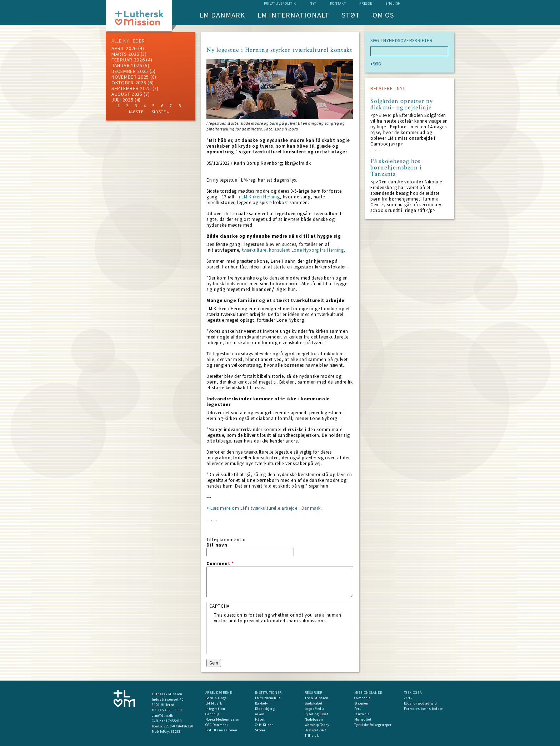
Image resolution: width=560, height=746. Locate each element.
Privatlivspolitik (280, 3)
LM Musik (214, 703)
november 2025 (130, 77)
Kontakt (338, 3)
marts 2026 (125, 54)
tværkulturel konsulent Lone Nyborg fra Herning (292, 250)
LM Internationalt (293, 15)
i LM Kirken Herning (259, 197)
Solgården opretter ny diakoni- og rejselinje (402, 104)
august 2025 (127, 94)
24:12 (408, 698)
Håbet (260, 719)
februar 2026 (128, 60)
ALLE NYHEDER (128, 41)
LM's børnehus (268, 698)
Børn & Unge (216, 698)
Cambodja (363, 698)
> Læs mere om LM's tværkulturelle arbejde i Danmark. (264, 508)
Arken (260, 714)
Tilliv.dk (312, 735)
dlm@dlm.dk (163, 715)
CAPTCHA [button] (220, 606)
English (393, 3)
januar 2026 (127, 65)
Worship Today (317, 725)
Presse (366, 3)
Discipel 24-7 (316, 730)
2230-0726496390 (179, 726)
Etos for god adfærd (421, 703)
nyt (313, 3)
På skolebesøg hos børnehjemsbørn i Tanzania (396, 168)
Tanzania (362, 714)
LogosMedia (315, 709)
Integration (215, 709)
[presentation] (268, 638)
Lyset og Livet (317, 714)
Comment (220, 564)
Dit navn (217, 545)
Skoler (260, 730)
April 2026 (124, 48)
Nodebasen (314, 719)
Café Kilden (264, 725)
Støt (351, 15)
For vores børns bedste (423, 709)
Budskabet (314, 703)
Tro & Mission (317, 698)
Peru (358, 709)
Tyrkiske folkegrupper (373, 725)
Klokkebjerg (265, 709)
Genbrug (213, 714)
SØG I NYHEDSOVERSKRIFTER (402, 41)
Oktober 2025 (129, 83)
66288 (176, 732)
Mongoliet (363, 719)
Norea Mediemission (223, 719)
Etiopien (361, 703)
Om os (383, 15)
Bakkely (262, 703)
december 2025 (130, 71)
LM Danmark (222, 15)
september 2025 (131, 88)
